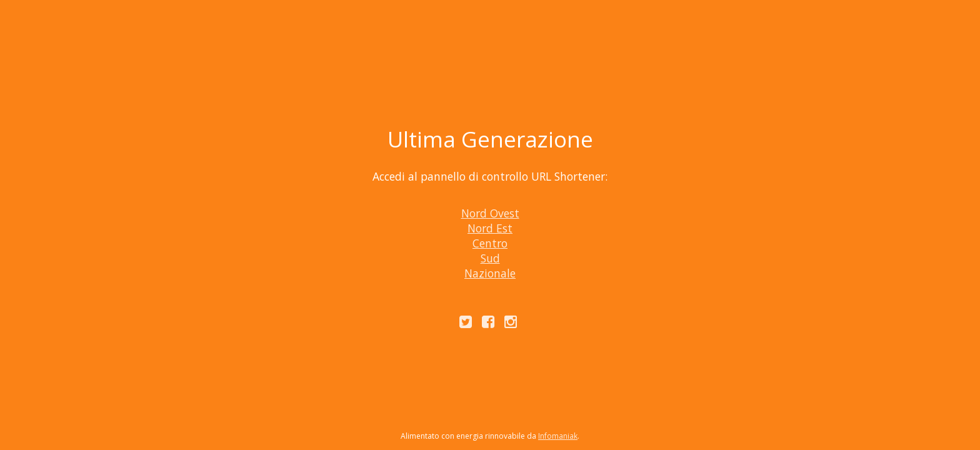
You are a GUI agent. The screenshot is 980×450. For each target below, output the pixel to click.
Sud (490, 258)
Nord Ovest (490, 213)
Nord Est (490, 228)
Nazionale (490, 273)
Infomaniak (558, 436)
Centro (490, 243)
